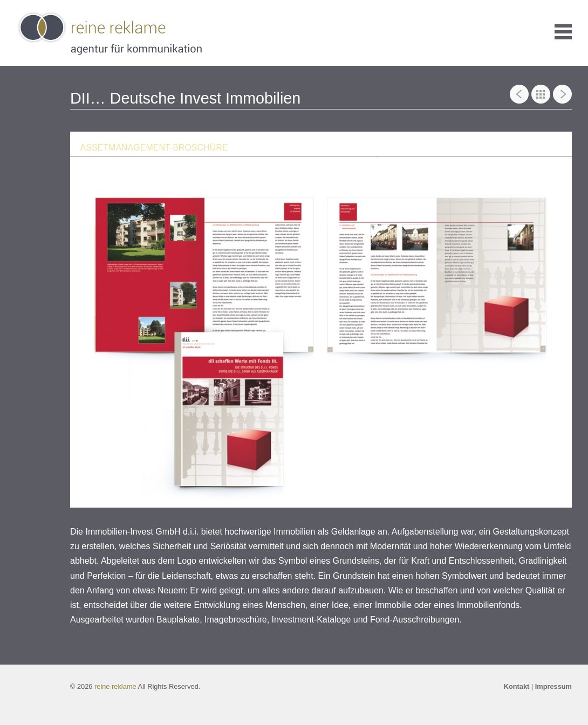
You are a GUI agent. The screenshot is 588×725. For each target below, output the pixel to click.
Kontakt (517, 686)
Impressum (553, 686)
